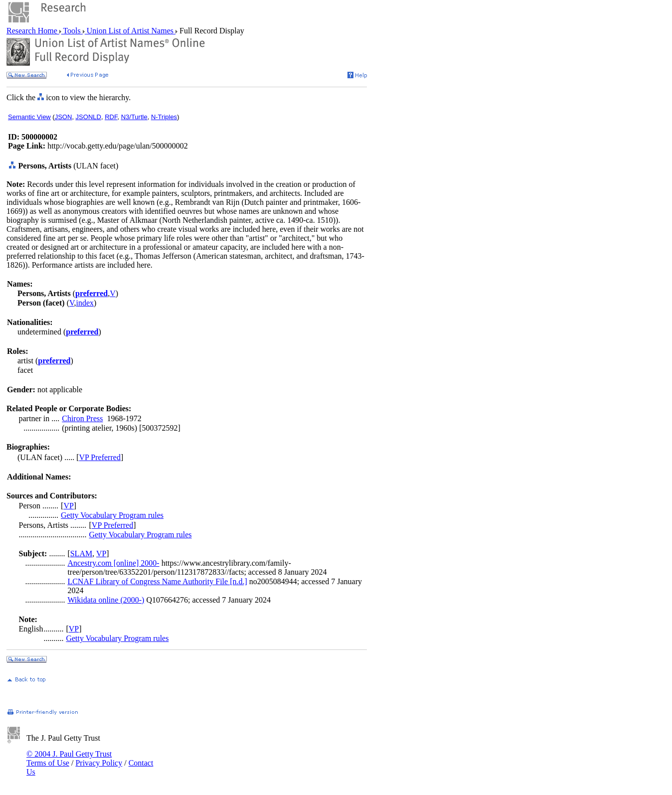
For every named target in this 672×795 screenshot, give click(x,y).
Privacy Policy (99, 763)
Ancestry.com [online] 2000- (113, 563)
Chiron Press (82, 418)
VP (68, 506)
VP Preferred (100, 457)
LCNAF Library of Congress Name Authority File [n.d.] (157, 581)
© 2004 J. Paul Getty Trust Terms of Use (69, 758)
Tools (72, 31)
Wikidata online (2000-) (106, 600)
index (85, 303)
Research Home (33, 31)
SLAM (81, 554)
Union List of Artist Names (130, 31)
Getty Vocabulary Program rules (112, 515)
